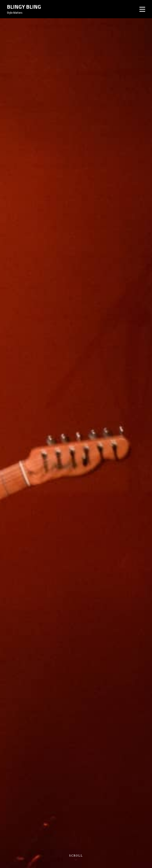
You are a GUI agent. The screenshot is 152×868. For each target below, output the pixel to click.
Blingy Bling (24, 7)
